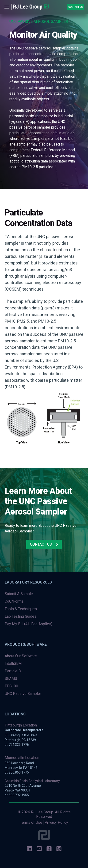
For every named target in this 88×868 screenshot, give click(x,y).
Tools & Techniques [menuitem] (21, 609)
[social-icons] (29, 849)
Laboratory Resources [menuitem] (28, 582)
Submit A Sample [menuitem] (19, 594)
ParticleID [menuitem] (13, 671)
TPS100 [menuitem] (11, 686)
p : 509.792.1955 (17, 795)
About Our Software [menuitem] (21, 656)
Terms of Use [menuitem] (31, 822)
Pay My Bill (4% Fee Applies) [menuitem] (29, 624)
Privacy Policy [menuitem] (56, 822)
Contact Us (76, 7)
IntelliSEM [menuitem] (13, 663)
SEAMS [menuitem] (11, 679)
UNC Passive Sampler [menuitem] (23, 694)
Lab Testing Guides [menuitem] (21, 616)
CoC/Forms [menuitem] (14, 601)
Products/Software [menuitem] (26, 644)
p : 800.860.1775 (17, 772)
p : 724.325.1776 (17, 745)
